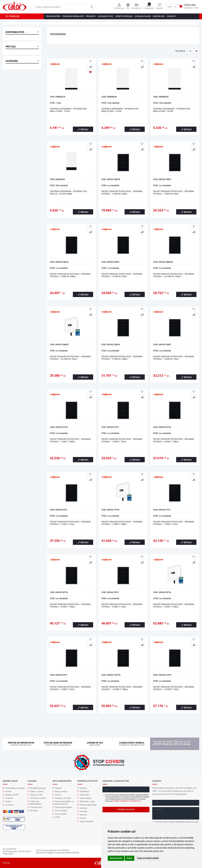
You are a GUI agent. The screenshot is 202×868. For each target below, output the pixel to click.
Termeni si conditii (37, 798)
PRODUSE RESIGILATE (73, 16)
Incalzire (82, 788)
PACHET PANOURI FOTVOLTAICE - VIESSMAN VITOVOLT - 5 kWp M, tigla (174, 358)
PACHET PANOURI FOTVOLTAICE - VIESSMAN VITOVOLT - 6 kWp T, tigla (70, 523)
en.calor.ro (8, 805)
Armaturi (82, 808)
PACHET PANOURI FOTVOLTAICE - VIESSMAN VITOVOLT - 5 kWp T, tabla (70, 440)
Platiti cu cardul (35, 791)
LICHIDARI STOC (105, 16)
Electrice (82, 815)
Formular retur (35, 807)
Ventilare (82, 811)
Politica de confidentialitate (34, 803)
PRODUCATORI (53, 16)
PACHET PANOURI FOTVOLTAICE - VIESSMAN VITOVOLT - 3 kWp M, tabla (122, 192)
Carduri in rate (35, 795)
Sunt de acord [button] (116, 858)
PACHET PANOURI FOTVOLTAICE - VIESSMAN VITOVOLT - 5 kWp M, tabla (122, 358)
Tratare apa (83, 795)
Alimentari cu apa (86, 801)
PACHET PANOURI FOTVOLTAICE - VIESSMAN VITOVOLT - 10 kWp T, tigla (174, 688)
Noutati (7, 791)
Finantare (8, 798)
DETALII (83, 129)
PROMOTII (91, 16)
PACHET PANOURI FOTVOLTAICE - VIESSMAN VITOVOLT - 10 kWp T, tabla (122, 688)
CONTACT (171, 16)
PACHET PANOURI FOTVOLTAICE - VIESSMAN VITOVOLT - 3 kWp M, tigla (174, 192)
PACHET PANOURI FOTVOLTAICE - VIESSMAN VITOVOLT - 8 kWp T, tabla (70, 605)
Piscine (82, 818)
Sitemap (6, 863)
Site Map (33, 811)
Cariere (7, 801)
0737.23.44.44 (164, 744)
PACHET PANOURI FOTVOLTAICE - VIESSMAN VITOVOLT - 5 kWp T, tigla (122, 440)
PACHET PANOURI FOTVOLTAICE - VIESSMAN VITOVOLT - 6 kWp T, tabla (174, 440)
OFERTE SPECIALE (124, 16)
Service (57, 795)
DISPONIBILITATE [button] (15, 32)
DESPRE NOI (159, 16)
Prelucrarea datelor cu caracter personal (63, 803)
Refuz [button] (130, 858)
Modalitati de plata (37, 788)
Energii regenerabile (87, 805)
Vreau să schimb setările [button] (148, 858)
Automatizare (84, 798)
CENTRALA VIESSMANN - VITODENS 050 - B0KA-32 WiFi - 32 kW (172, 110)
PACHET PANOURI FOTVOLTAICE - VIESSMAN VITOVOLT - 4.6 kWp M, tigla (70, 358)
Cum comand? (60, 811)
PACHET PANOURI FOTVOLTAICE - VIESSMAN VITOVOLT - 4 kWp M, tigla (122, 275)
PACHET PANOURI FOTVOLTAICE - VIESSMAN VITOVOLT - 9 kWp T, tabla (174, 605)
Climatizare (83, 791)
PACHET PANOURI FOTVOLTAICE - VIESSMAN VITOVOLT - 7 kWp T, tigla (174, 523)
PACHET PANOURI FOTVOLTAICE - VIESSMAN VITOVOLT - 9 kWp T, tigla (70, 688)
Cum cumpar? (60, 814)
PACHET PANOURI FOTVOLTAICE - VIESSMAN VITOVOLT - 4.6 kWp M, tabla (174, 275)
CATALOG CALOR (143, 16)
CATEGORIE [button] (12, 61)
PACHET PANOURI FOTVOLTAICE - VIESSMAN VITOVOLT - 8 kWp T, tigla (122, 605)
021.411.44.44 (182, 744)
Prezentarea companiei (14, 788)
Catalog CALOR (11, 795)
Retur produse (60, 791)
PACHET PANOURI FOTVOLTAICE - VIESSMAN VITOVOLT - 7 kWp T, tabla (122, 523)
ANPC (56, 817)
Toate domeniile (85, 821)
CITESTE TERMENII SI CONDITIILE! (127, 801)
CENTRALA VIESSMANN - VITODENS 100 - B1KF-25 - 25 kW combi (69, 192)
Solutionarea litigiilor (62, 807)
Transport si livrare (62, 798)
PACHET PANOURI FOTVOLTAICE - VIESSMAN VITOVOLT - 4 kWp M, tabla (70, 275)
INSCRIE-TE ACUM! (126, 810)
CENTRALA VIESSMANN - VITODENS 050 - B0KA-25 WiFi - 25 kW (120, 110)
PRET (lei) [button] (11, 47)
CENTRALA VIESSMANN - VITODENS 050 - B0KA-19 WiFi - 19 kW (69, 110)
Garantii (57, 788)
